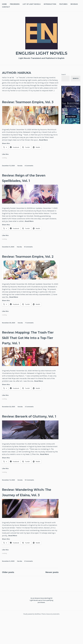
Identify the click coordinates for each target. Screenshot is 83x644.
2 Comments (29, 588)
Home (4, 4)
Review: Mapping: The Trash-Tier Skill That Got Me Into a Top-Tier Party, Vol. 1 (28, 351)
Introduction (50, 4)
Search (64, 74)
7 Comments (29, 333)
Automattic (56, 641)
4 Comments (29, 171)
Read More (43, 145)
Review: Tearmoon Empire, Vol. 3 (22, 104)
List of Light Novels (32, 4)
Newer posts (50, 599)
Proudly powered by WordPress (32, 641)
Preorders (15, 4)
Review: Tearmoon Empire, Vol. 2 (22, 264)
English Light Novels (41, 53)
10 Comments (29, 501)
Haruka (20, 171)
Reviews (74, 4)
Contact (6, 7)
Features (63, 4)
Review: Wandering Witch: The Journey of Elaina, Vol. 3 (26, 516)
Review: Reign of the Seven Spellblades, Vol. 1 (28, 183)
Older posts (10, 599)
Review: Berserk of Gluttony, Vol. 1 (22, 435)
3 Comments (29, 423)
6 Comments (28, 252)
